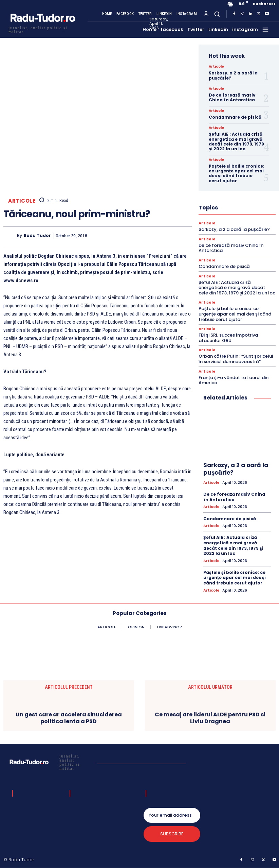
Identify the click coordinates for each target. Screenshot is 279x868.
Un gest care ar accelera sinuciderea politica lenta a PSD (69, 718)
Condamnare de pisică (235, 117)
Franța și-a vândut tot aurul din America (234, 380)
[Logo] (42, 29)
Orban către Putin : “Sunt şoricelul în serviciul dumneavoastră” (236, 359)
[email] (172, 815)
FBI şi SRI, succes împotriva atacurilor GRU (228, 338)
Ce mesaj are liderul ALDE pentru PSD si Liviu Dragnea (210, 718)
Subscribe (172, 834)
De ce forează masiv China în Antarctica (232, 97)
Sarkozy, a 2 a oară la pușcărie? (233, 75)
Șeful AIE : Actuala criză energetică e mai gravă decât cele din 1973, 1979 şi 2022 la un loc (236, 141)
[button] (217, 14)
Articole (22, 201)
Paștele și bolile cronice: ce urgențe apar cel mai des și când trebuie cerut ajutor (237, 173)
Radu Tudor (37, 236)
